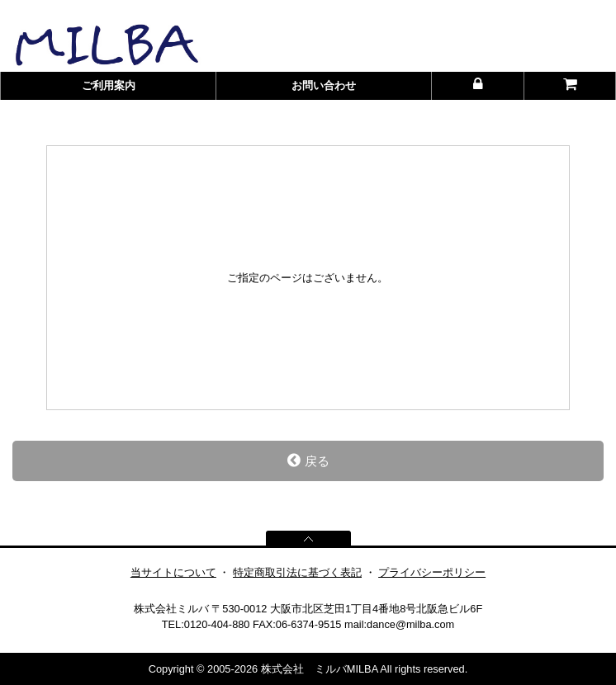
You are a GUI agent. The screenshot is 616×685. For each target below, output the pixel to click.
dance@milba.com (410, 624)
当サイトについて (173, 572)
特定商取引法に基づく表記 (297, 572)
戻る (308, 461)
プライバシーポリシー (432, 572)
